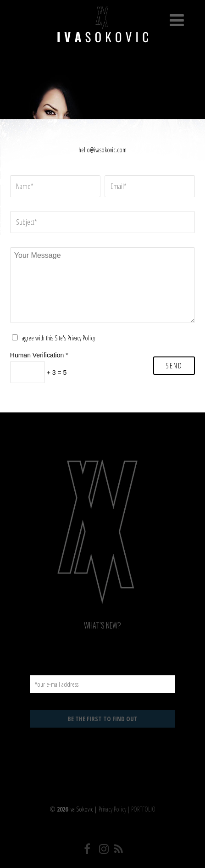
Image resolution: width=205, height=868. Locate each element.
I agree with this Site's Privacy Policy (57, 338)
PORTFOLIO (143, 809)
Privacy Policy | (115, 809)
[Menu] (177, 20)
